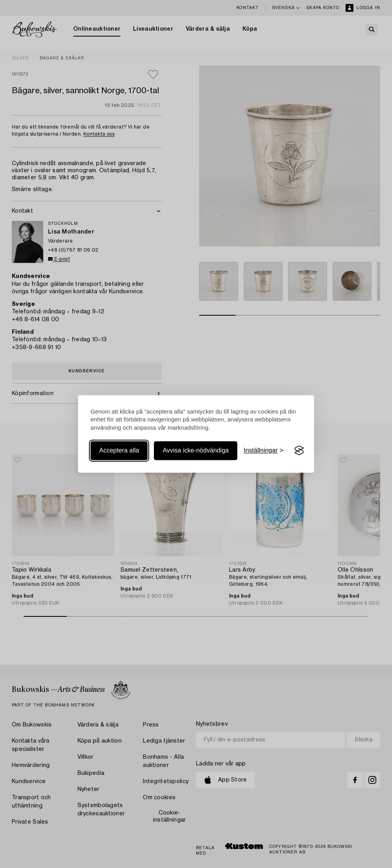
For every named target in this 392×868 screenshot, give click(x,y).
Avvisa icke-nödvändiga (196, 450)
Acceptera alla (119, 450)
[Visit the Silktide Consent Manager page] (299, 451)
